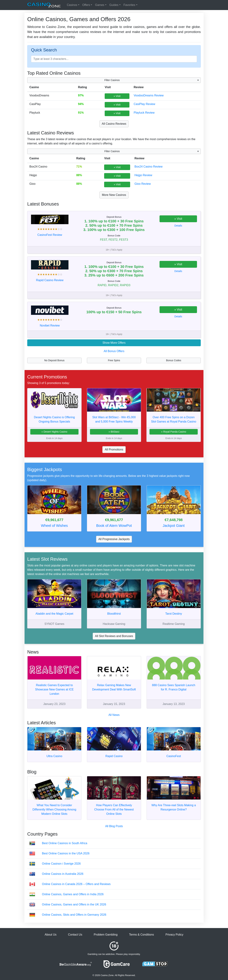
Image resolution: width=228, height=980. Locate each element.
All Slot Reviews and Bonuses (114, 636)
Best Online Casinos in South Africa (65, 843)
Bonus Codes (174, 360)
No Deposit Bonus (54, 360)
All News (114, 715)
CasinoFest (174, 756)
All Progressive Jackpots (114, 539)
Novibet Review (50, 326)
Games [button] (100, 5)
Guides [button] (114, 5)
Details (178, 226)
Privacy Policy (174, 935)
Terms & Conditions (142, 935)
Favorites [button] (129, 5)
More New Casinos (114, 195)
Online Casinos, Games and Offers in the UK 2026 (74, 904)
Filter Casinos (112, 80)
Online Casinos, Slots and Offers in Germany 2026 (74, 915)
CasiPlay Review (144, 104)
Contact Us (75, 935)
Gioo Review (143, 184)
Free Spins (114, 360)
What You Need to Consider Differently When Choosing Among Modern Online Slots (54, 809)
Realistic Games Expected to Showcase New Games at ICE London (54, 689)
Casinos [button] (72, 5)
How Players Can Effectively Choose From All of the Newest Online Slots (114, 809)
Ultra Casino (54, 756)
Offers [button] (86, 5)
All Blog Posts (114, 826)
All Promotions (114, 450)
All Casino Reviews (114, 124)
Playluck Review (144, 113)
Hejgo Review (143, 175)
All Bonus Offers (114, 351)
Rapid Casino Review (50, 280)
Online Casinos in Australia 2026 (63, 874)
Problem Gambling (106, 935)
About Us (51, 935)
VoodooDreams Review (149, 95)
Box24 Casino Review (149, 167)
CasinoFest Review (50, 235)
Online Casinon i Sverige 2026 (61, 864)
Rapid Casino (114, 756)
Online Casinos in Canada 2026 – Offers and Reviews (76, 884)
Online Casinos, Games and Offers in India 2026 (73, 894)
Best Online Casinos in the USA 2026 (66, 853)
